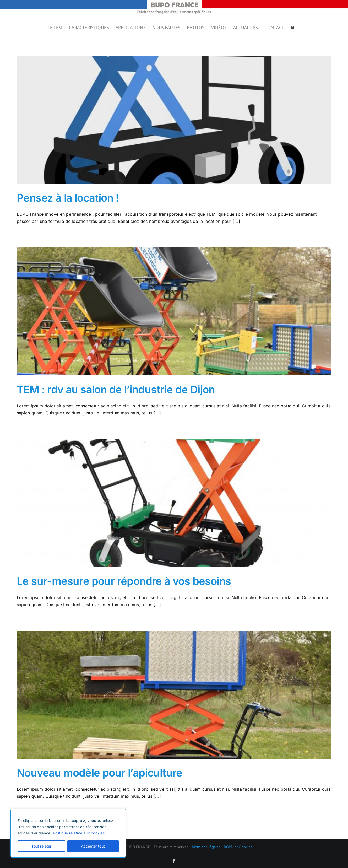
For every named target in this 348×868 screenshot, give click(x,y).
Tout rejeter (41, 846)
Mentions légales (206, 847)
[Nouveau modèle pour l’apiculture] (174, 695)
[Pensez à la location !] (174, 120)
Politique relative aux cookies (79, 833)
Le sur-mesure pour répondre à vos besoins (124, 581)
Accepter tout (93, 846)
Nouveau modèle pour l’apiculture (100, 773)
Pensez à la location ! (68, 198)
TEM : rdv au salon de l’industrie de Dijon (116, 389)
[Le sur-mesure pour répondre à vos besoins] (174, 503)
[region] (68, 833)
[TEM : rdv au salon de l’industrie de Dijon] (174, 311)
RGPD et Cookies (238, 847)
